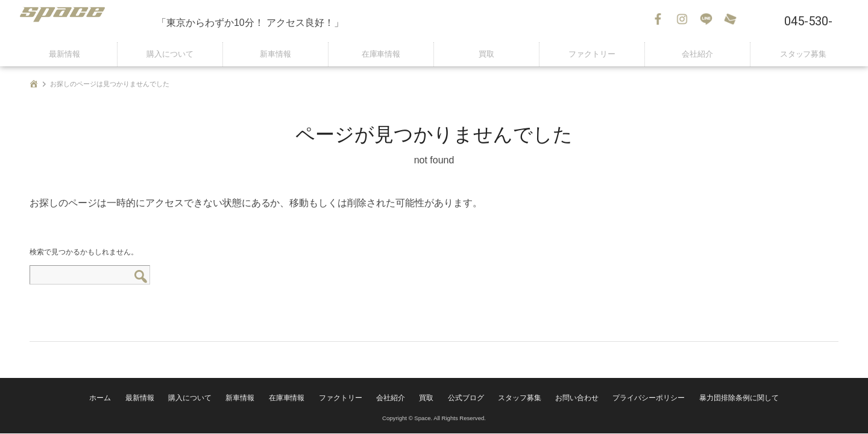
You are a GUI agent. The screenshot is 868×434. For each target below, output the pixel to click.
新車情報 (275, 54)
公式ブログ (465, 401)
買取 (486, 54)
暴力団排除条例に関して (702, 401)
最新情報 (64, 54)
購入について (170, 54)
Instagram (684, 21)
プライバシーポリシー (624, 401)
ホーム (142, 401)
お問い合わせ (732, 21)
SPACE (84, 21)
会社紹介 (697, 54)
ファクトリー (592, 54)
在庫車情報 (381, 54)
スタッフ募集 (804, 54)
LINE (708, 21)
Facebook (660, 21)
